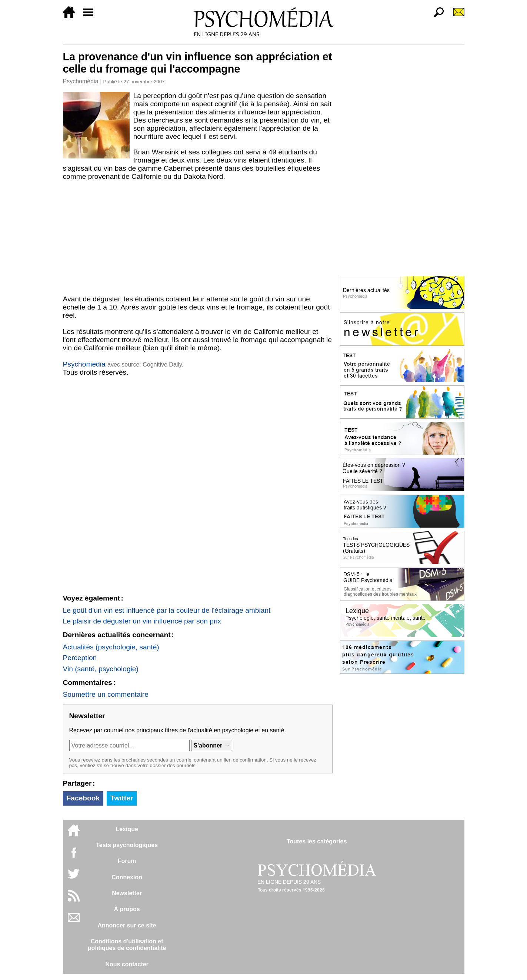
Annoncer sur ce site (127, 925)
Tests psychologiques (127, 845)
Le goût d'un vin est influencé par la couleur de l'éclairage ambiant (167, 610)
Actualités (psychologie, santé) (111, 647)
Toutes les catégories (317, 841)
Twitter (122, 798)
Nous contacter (127, 964)
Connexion (127, 877)
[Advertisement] (198, 240)
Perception (80, 658)
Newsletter (127, 893)
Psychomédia (81, 81)
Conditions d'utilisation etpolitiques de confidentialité (127, 945)
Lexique (127, 829)
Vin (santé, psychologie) (101, 669)
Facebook (83, 798)
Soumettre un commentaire (106, 694)
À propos (127, 909)
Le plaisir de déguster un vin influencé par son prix (142, 621)
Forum (127, 861)
